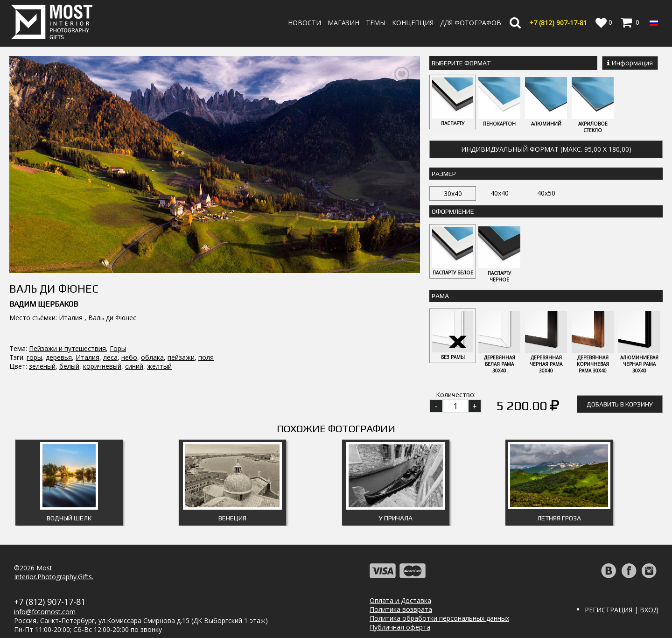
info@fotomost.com (45, 612)
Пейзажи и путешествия (67, 305)
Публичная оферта (400, 627)
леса (110, 313)
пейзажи (181, 313)
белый (69, 322)
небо (129, 313)
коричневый (102, 322)
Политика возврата (401, 609)
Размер (444, 174)
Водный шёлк (69, 518)
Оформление (453, 211)
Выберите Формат (461, 63)
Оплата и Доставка (400, 600)
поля (206, 313)
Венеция (232, 518)
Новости (304, 23)
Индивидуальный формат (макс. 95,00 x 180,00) (546, 149)
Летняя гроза (559, 518)
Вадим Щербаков (44, 260)
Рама (440, 296)
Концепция (413, 23)
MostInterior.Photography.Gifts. (54, 572)
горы (34, 313)
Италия (87, 313)
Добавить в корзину (620, 404)
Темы (376, 23)
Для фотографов (471, 23)
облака (152, 313)
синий (134, 322)
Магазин (343, 23)
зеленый (42, 322)
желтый (159, 322)
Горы (118, 305)
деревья (59, 313)
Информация (630, 63)
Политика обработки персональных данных (439, 618)
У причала (396, 518)
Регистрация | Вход (621, 610)
